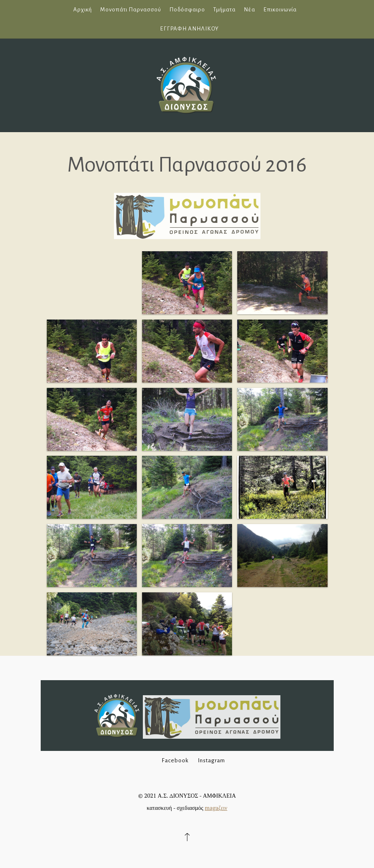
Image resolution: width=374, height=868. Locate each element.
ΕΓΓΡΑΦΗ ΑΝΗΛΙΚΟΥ (189, 29)
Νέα (249, 10)
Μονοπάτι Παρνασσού (131, 10)
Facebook (175, 760)
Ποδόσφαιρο (187, 10)
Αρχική (83, 10)
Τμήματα (224, 10)
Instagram (211, 760)
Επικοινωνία (280, 10)
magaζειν (216, 808)
